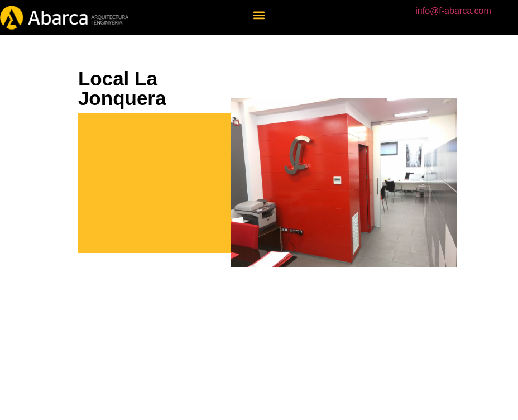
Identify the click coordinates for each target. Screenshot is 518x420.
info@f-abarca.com (453, 11)
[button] (259, 15)
